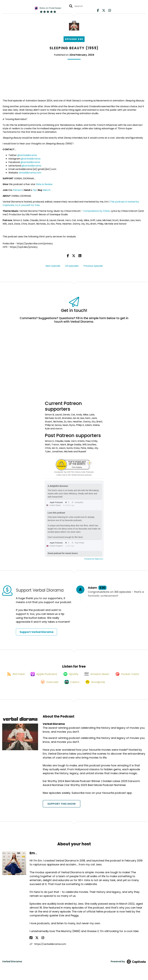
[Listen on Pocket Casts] (35, 687)
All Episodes (72, 266)
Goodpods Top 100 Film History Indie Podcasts (74, 472)
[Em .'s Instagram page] (38, 943)
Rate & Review (44, 184)
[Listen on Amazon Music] (114, 676)
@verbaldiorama (27, 155)
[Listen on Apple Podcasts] (58, 676)
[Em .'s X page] (35, 943)
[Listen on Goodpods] (112, 687)
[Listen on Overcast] (63, 687)
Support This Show (62, 809)
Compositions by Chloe (96, 211)
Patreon (17, 190)
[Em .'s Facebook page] (31, 943)
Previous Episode (93, 266)
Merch (47, 190)
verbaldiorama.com (30, 173)
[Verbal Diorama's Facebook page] (99, 12)
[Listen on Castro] (87, 687)
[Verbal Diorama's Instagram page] (108, 12)
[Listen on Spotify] (86, 676)
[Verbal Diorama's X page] (103, 12)
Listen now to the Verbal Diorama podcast (74, 475)
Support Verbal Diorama (36, 632)
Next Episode (53, 266)
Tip (34, 190)
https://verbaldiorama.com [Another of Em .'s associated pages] (48, 949)
